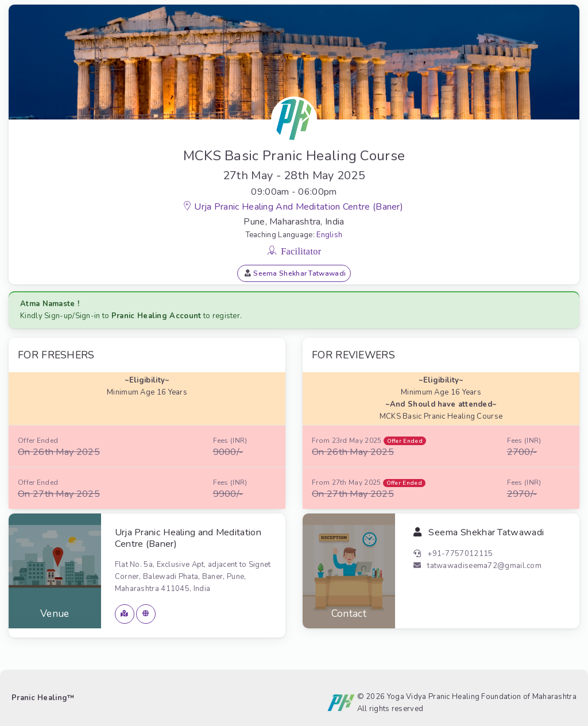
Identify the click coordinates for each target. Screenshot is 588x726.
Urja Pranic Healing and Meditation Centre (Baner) (300, 207)
